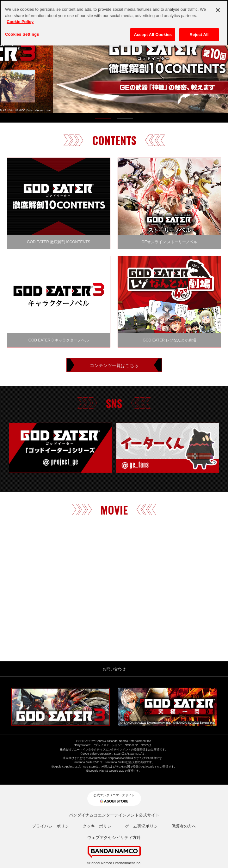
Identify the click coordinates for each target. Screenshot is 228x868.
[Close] (218, 10)
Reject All (199, 35)
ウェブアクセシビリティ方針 (114, 838)
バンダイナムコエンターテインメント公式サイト (114, 815)
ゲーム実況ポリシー (143, 826)
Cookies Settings (22, 34)
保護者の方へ (184, 826)
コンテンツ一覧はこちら (114, 365)
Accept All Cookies (153, 35)
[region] (114, 23)
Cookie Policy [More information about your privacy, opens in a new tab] (20, 22)
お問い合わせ (114, 669)
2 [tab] (125, 120)
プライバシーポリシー (52, 826)
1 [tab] (103, 120)
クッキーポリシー (99, 826)
